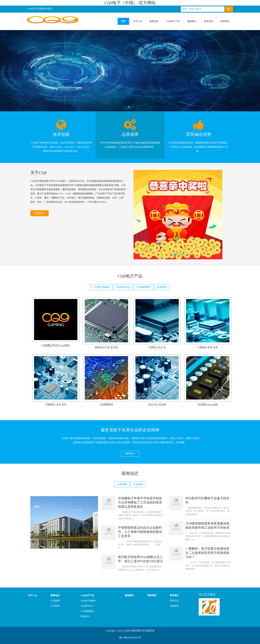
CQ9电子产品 (173, 21)
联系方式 (174, 601)
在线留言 (174, 606)
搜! (229, 9)
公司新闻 (122, 484)
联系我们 (225, 21)
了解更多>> (39, 213)
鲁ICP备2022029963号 (130, 637)
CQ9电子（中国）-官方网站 (130, 3)
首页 (123, 21)
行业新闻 (138, 484)
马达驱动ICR (123, 287)
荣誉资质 (208, 21)
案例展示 (192, 21)
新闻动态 (154, 21)
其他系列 (162, 287)
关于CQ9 (138, 21)
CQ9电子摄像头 (102, 287)
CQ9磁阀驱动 (143, 287)
